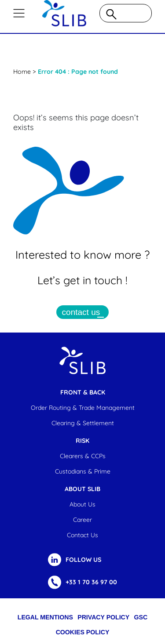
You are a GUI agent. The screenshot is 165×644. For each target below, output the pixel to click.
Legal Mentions (45, 617)
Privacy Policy (103, 617)
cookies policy (83, 632)
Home (22, 72)
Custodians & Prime (83, 471)
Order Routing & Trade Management (83, 408)
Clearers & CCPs (83, 456)
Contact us (82, 535)
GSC (141, 617)
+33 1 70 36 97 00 (91, 582)
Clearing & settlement (83, 423)
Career (82, 520)
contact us (81, 312)
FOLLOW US (83, 560)
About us (82, 504)
